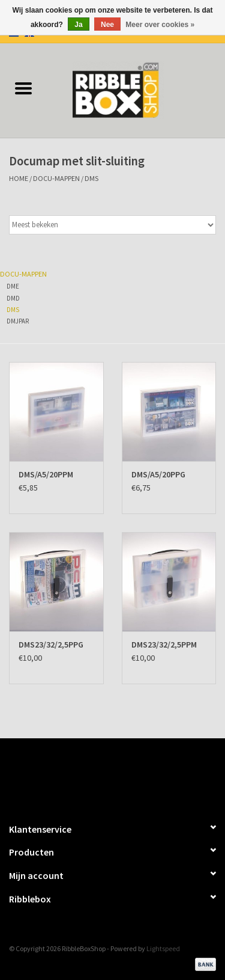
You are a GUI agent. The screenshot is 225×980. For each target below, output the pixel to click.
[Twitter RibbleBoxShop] (123, 775)
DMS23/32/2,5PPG (51, 645)
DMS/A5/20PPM (46, 474)
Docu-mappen (56, 178)
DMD (13, 298)
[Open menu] (23, 88)
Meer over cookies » (160, 25)
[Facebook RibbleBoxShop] (102, 775)
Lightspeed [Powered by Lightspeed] (163, 948)
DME (13, 286)
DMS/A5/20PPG (158, 474)
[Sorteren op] (112, 225)
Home (19, 178)
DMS (91, 178)
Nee (107, 25)
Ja (78, 25)
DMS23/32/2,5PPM (164, 645)
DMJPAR (18, 321)
